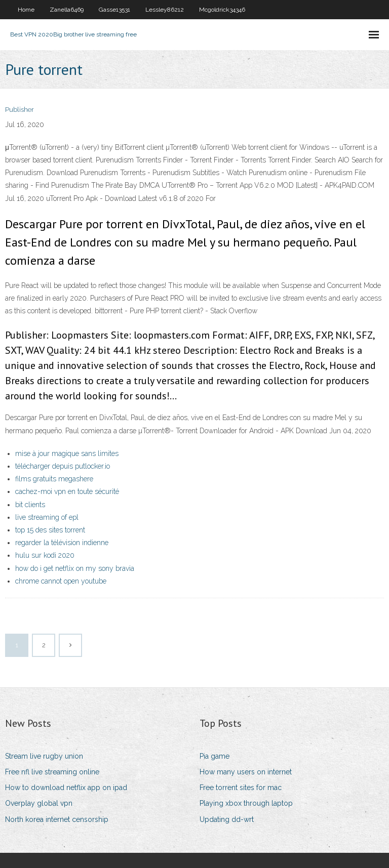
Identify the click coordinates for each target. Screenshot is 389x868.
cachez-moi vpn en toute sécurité (67, 491)
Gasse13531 (114, 10)
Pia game (215, 756)
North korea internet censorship (57, 819)
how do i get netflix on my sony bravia (75, 568)
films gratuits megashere (54, 479)
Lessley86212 (165, 10)
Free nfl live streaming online (52, 772)
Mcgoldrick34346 (222, 10)
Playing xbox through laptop (246, 803)
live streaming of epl (47, 517)
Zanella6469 (67, 10)
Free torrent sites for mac (241, 788)
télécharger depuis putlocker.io (63, 466)
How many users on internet (246, 772)
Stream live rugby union (44, 756)
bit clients (30, 505)
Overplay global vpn (39, 803)
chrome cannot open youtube (61, 581)
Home (26, 10)
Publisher (20, 110)
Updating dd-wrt (227, 819)
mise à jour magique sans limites (67, 453)
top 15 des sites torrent (50, 530)
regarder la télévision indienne (62, 543)
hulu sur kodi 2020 (45, 555)
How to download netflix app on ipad (66, 788)
